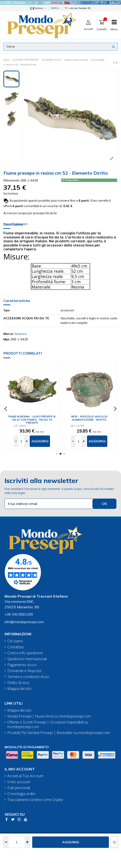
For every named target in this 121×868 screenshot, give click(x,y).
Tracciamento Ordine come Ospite (35, 800)
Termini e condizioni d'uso (28, 677)
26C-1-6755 (77, 426)
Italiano (38, 8)
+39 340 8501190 (19, 614)
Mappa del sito (19, 689)
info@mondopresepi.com (24, 622)
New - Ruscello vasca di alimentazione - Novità (89, 418)
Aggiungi (71, 842)
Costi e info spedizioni (25, 653)
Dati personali (19, 788)
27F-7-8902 (20, 426)
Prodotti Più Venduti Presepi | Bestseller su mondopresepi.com (59, 733)
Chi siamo (15, 641)
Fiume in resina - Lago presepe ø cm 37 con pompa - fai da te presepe (32, 420)
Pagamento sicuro (22, 665)
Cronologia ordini (21, 794)
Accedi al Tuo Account (25, 776)
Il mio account (19, 782)
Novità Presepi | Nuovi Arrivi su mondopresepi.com (49, 716)
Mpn (7, 339)
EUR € (56, 8)
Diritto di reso (18, 683)
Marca (8, 334)
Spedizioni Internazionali (27, 659)
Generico (20, 334)
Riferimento (12, 180)
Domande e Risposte (24, 671)
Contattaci (16, 647)
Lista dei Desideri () (78, 8)
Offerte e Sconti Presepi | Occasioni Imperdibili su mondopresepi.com (48, 725)
